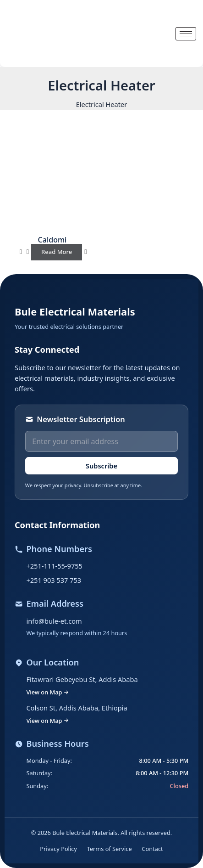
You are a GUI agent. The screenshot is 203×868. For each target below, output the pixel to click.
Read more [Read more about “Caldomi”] (57, 252)
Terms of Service (110, 849)
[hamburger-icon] (186, 34)
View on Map (47, 692)
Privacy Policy (58, 849)
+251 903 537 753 (54, 580)
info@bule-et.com (54, 621)
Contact (153, 849)
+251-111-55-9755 (54, 566)
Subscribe (101, 466)
